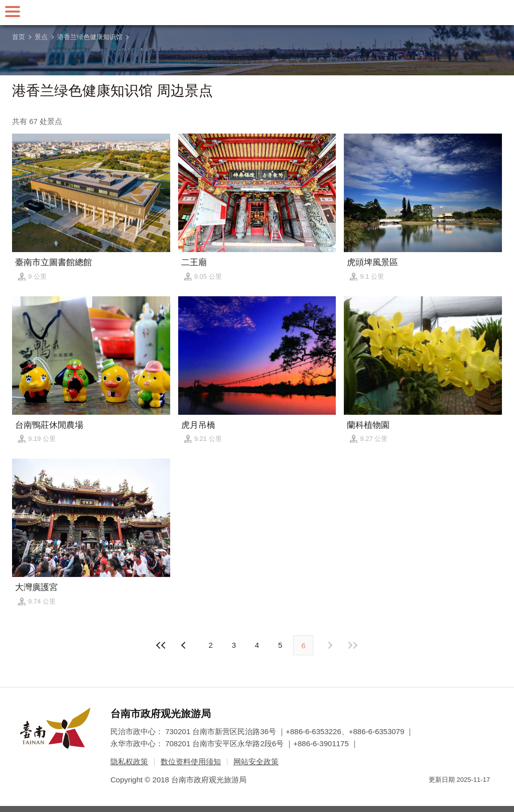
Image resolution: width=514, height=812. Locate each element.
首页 (19, 37)
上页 (329, 645)
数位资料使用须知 (191, 762)
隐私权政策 (129, 762)
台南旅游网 (257, 13)
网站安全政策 (256, 762)
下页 (185, 645)
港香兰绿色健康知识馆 (90, 37)
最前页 (161, 645)
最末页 (353, 645)
